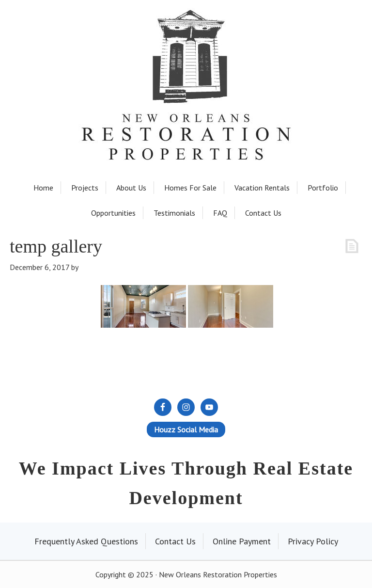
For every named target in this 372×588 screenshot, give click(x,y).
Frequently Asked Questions (86, 541)
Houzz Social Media (186, 429)
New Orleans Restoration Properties (186, 59)
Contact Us (175, 541)
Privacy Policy (313, 541)
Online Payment (242, 541)
